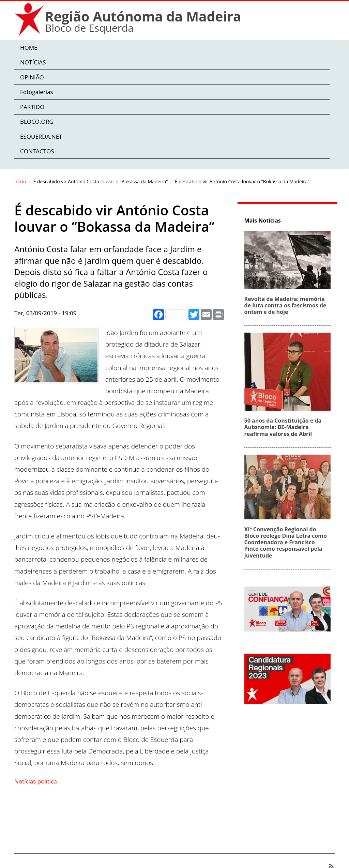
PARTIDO (32, 107)
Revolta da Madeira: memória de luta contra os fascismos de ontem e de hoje (288, 305)
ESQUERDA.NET (41, 136)
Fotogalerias (37, 92)
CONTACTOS (37, 151)
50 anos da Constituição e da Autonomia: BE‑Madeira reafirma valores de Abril (285, 427)
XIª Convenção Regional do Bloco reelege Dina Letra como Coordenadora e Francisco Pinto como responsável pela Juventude (288, 542)
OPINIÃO (32, 77)
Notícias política (36, 781)
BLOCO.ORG (37, 121)
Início (20, 181)
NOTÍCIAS (33, 62)
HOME (29, 48)
